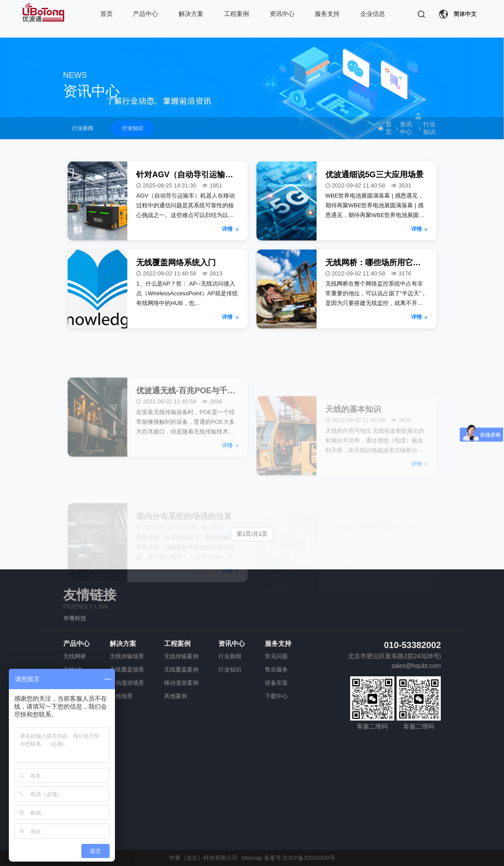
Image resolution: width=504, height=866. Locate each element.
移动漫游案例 (181, 683)
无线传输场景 (127, 656)
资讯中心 (282, 14)
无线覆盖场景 (127, 670)
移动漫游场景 (127, 683)
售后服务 (276, 670)
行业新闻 (83, 128)
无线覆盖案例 (181, 670)
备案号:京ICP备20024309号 (300, 858)
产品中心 (145, 14)
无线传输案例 (181, 656)
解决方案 (191, 14)
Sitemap (252, 858)
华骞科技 (75, 618)
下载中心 (276, 696)
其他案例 (176, 696)
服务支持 (327, 14)
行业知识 (133, 128)
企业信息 (373, 14)
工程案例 (237, 14)
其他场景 (121, 696)
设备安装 (276, 683)
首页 (107, 14)
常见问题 (276, 656)
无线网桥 (75, 656)
